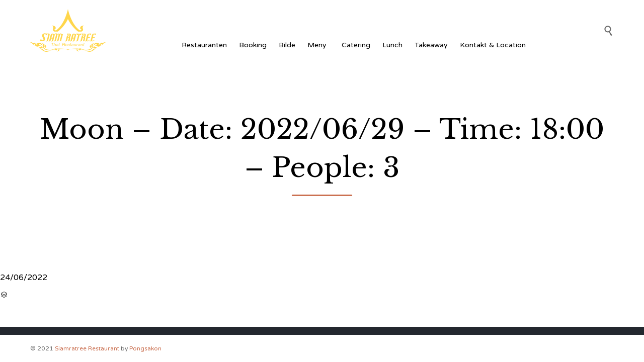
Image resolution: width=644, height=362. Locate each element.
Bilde (287, 45)
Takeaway (431, 45)
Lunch (392, 45)
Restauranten (204, 45)
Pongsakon (145, 348)
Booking (253, 45)
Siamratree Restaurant (87, 348)
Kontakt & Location (493, 45)
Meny (318, 45)
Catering (356, 45)
